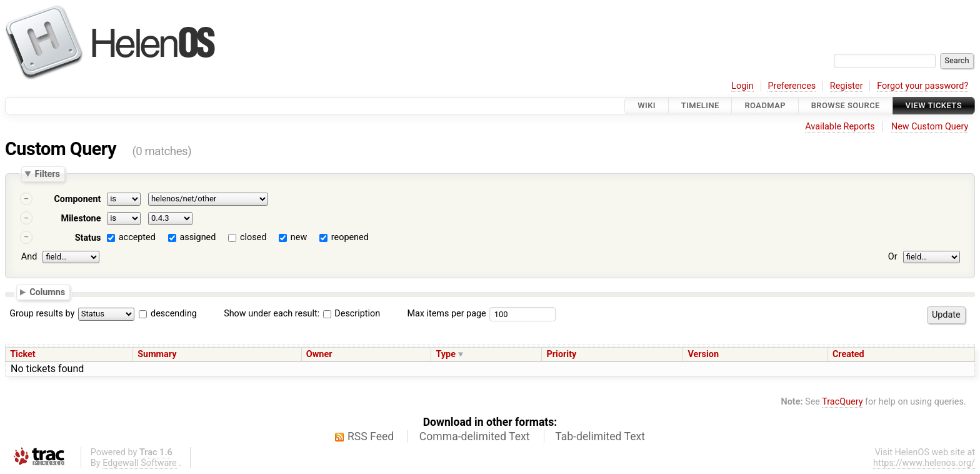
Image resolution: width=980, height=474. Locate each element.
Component (77, 199)
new (299, 237)
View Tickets (934, 105)
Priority (562, 354)
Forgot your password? (922, 86)
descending (174, 314)
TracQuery (842, 402)
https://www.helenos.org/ (924, 463)
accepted (137, 237)
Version (703, 354)
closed (253, 237)
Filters (47, 174)
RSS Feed (371, 436)
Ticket (22, 354)
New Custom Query (930, 127)
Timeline (700, 105)
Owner (319, 354)
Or (893, 257)
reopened (350, 237)
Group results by (42, 314)
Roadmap (765, 105)
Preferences (792, 86)
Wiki (647, 105)
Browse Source (846, 105)
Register (847, 86)
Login (742, 86)
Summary (157, 354)
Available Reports (840, 127)
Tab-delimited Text (600, 436)
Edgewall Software (140, 463)
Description (352, 314)
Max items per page (446, 314)
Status (88, 238)
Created (848, 354)
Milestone (81, 219)
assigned (197, 237)
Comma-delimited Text (475, 436)
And (29, 257)
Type (445, 354)
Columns (47, 292)
